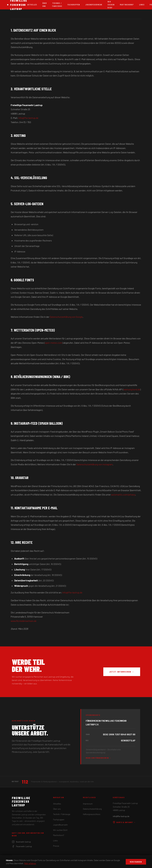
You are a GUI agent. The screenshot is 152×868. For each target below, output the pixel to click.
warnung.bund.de (132, 389)
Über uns (45, 5)
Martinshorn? (127, 5)
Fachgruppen (74, 5)
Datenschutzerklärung (92, 809)
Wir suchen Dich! (60, 830)
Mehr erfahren (30, 863)
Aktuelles (32, 5)
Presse (56, 846)
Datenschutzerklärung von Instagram (94, 464)
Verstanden (136, 862)
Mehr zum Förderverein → (99, 758)
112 (25, 782)
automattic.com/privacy (123, 495)
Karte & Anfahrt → (124, 822)
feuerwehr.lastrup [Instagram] (21, 842)
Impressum (88, 804)
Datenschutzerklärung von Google (66, 317)
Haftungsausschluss (92, 814)
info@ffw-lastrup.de (28, 118)
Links (142, 5)
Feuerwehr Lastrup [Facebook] (22, 846)
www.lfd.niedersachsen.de (24, 621)
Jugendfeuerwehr (94, 5)
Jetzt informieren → (122, 672)
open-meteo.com (54, 343)
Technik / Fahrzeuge (57, 5)
